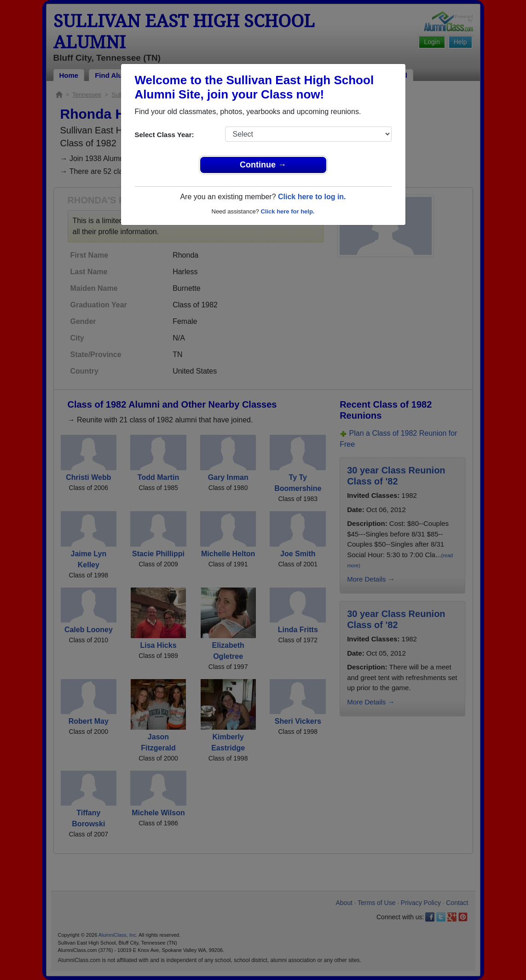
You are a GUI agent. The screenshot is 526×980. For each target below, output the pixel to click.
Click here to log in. (312, 197)
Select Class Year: (165, 135)
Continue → (263, 165)
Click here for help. (287, 211)
